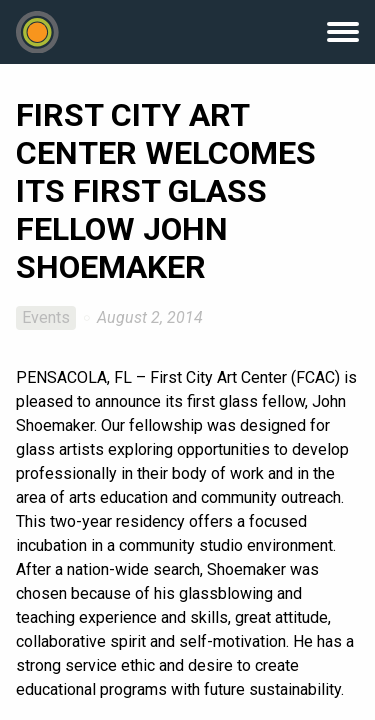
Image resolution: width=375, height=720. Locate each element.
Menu (343, 32)
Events (46, 317)
